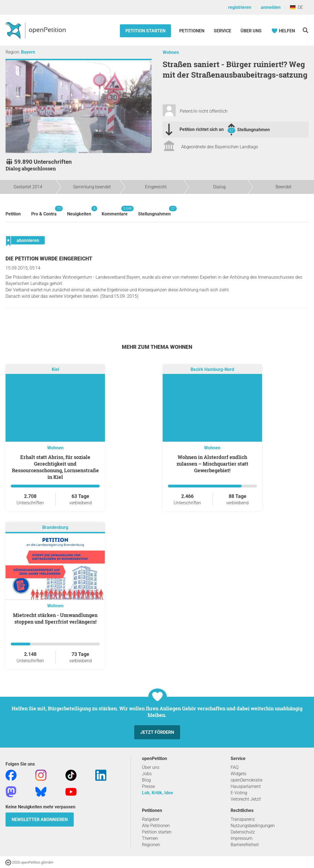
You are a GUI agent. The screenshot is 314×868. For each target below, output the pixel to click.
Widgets (238, 774)
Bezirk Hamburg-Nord (212, 369)
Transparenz (243, 819)
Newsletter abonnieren (40, 820)
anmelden (271, 7)
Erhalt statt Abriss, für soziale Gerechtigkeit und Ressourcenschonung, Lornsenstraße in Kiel (55, 467)
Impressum (242, 838)
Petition (13, 214)
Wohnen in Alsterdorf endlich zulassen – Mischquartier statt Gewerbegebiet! (212, 464)
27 (231, 130)
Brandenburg (55, 527)
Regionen (151, 845)
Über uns (151, 767)
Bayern (28, 52)
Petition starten (145, 31)
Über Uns (251, 31)
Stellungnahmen (254, 130)
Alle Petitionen (156, 826)
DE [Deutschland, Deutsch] (296, 7)
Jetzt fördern (157, 732)
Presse (148, 786)
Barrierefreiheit (245, 845)
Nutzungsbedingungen (253, 826)
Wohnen (171, 52)
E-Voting (239, 793)
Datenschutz (243, 832)
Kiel (55, 369)
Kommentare (115, 211)
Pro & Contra (44, 211)
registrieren (240, 7)
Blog (146, 780)
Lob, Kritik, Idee (158, 793)
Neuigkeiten (79, 211)
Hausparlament (246, 786)
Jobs (147, 774)
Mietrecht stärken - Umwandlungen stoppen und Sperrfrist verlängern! (55, 618)
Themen (150, 838)
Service (222, 31)
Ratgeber (151, 819)
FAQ (235, 767)
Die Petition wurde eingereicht (49, 259)
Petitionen (192, 31)
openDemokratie (246, 780)
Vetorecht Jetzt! (246, 799)
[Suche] (305, 30)
